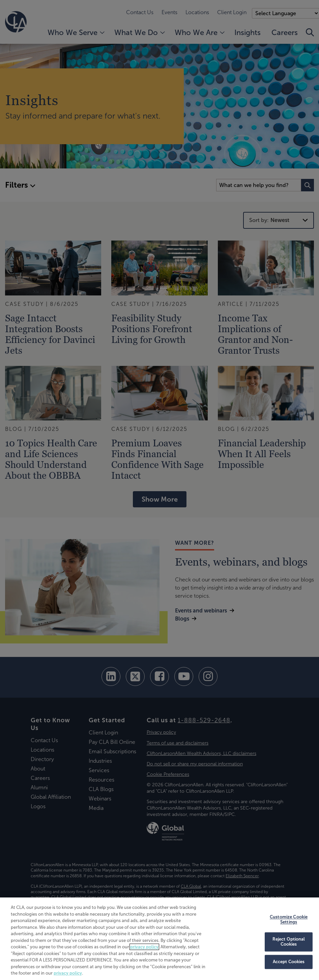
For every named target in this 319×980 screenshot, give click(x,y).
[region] (159, 939)
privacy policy (144, 947)
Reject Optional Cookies (289, 942)
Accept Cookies (289, 962)
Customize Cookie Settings (289, 920)
